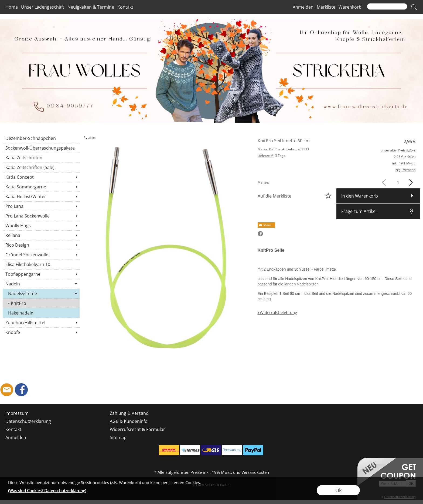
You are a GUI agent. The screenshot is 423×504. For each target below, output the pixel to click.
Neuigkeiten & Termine (91, 7)
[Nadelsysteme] (41, 294)
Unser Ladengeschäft (43, 7)
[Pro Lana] (41, 206)
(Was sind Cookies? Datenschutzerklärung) (47, 491)
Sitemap (118, 437)
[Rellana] (41, 235)
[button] (414, 7)
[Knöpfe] (41, 332)
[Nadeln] (41, 284)
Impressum (17, 413)
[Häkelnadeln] (41, 313)
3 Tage (272, 156)
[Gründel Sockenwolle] (41, 255)
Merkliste (326, 7)
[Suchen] (387, 6)
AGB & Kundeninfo (129, 421)
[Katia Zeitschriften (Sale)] (41, 167)
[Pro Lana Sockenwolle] (41, 216)
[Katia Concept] (41, 177)
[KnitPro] (41, 303)
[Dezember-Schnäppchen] (41, 138)
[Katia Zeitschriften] (41, 158)
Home (12, 7)
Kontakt (125, 7)
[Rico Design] (41, 245)
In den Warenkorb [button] (360, 196)
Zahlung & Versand (129, 413)
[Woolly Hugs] (41, 226)
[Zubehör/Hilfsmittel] (41, 323)
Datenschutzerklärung (28, 421)
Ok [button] (338, 490)
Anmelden (303, 7)
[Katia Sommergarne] (41, 187)
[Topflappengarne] (41, 274)
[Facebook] (21, 390)
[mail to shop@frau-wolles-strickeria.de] (7, 390)
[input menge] (398, 182)
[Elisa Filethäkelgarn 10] (41, 264)
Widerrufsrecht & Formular (137, 429)
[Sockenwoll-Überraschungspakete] (41, 148)
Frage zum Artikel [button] (359, 211)
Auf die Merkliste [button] (274, 196)
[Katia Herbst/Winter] (41, 196)
